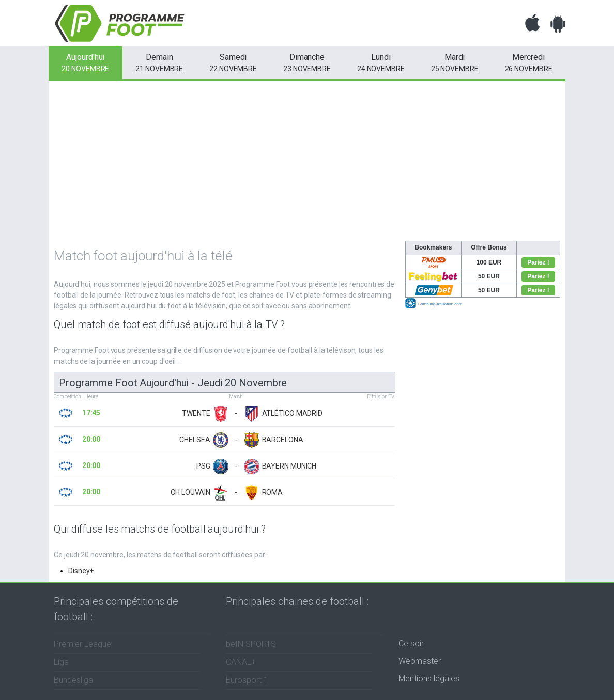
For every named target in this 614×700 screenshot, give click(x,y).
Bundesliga (73, 680)
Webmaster (420, 661)
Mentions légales (429, 679)
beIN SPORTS (251, 644)
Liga (61, 662)
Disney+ (81, 571)
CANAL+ (241, 662)
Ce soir (411, 643)
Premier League (82, 644)
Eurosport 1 (247, 680)
